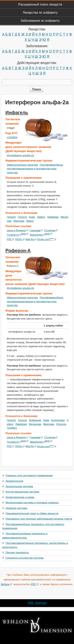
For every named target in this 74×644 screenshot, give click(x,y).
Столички (51, 230)
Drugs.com (47, 239)
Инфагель (17, 113)
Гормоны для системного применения (29, 475)
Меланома (35, 424)
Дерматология (14, 481)
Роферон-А (18, 251)
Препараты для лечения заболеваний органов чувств (39, 519)
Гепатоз (22, 217)
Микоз (30, 221)
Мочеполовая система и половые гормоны (32, 503)
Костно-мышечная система (22, 492)
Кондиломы (58, 420)
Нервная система (16, 508)
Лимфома (53, 217)
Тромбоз (12, 428)
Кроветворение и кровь (20, 497)
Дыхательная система (19, 486)
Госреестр (14, 235)
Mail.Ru (31, 239)
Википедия (37, 235)
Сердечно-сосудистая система (25, 558)
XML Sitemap (37, 603)
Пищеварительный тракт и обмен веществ (32, 513)
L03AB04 (12, 137)
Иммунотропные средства (22, 165)
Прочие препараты (17, 552)
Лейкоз (41, 217)
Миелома (19, 221)
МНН (25, 234)
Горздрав (36, 230)
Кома (32, 217)
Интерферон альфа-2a (21, 155)
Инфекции (35, 420)
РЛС (11, 239)
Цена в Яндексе (18, 230)
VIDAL (20, 239)
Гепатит (11, 217)
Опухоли (61, 424)
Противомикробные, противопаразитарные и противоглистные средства (35, 169)
